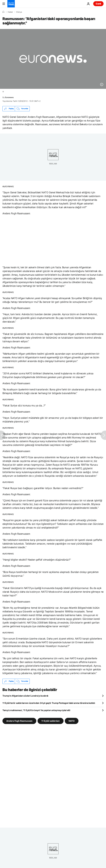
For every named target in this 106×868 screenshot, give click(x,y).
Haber (10, 12)
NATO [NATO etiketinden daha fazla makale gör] (72, 721)
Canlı (98, 4)
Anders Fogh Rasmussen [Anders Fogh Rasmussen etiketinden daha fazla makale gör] (19, 721)
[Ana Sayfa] (3, 12)
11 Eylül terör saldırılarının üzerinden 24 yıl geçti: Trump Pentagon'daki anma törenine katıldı (49, 703)
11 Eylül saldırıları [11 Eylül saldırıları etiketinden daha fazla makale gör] (51, 721)
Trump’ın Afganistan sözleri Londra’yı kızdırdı (25, 696)
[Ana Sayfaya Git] (11, 4)
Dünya (19, 12)
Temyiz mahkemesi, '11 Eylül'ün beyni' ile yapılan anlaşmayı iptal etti (36, 710)
